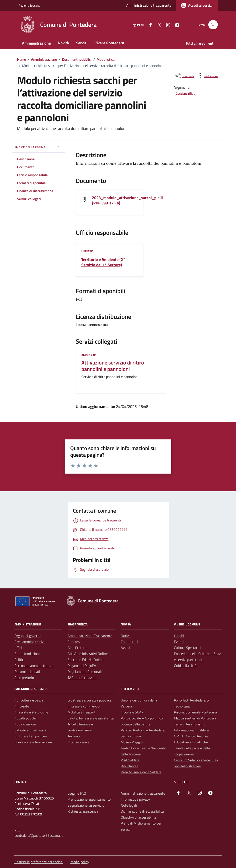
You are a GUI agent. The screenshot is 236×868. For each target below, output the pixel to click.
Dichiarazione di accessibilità (142, 811)
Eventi (179, 642)
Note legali (129, 805)
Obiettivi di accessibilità (139, 817)
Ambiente (89, 355)
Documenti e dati (27, 672)
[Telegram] (175, 24)
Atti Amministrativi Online (88, 654)
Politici (20, 660)
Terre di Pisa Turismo (190, 724)
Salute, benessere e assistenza (91, 718)
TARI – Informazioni (82, 678)
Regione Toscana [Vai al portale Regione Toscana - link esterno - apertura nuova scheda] (29, 5)
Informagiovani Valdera (191, 730)
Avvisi (125, 648)
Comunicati (129, 642)
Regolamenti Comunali (85, 672)
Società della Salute (136, 724)
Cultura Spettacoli (188, 648)
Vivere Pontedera (109, 43)
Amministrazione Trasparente (90, 636)
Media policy (80, 862)
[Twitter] (158, 24)
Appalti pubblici (26, 718)
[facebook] (149, 24)
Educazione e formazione (33, 742)
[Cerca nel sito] (213, 25)
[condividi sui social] (184, 76)
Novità (63, 43)
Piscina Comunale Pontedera (195, 712)
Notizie (126, 636)
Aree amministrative (30, 642)
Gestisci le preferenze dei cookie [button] (39, 862)
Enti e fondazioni (27, 654)
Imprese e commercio (84, 706)
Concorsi (74, 642)
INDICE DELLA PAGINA (38, 147)
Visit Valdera (130, 760)
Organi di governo (28, 636)
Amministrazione (36, 43)
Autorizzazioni (25, 724)
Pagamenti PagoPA (82, 666)
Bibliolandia (130, 766)
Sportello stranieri (188, 766)
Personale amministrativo (34, 666)
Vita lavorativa (79, 742)
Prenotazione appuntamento (89, 799)
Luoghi (179, 636)
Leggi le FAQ (77, 793)
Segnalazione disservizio (86, 805)
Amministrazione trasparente (149, 5)
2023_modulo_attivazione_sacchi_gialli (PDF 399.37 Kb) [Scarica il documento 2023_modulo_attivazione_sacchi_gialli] (127, 200)
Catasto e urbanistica (30, 730)
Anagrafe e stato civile (31, 712)
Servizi (82, 43)
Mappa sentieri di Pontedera (195, 718)
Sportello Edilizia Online (86, 660)
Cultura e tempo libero (31, 736)
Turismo (74, 736)
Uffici (18, 648)
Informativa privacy (135, 799)
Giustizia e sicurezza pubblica (90, 700)
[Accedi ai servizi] (197, 5)
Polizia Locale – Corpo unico (142, 718)
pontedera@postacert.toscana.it (39, 835)
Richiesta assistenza (83, 811)
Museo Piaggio (132, 742)
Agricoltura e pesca (29, 700)
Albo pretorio (24, 678)
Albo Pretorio (77, 648)
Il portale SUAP (132, 712)
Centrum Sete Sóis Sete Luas (196, 760)
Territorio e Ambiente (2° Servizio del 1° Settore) (103, 262)
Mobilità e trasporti (82, 712)
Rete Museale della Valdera (141, 772)
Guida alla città (185, 666)
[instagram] (166, 24)
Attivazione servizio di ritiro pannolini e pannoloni (113, 366)
